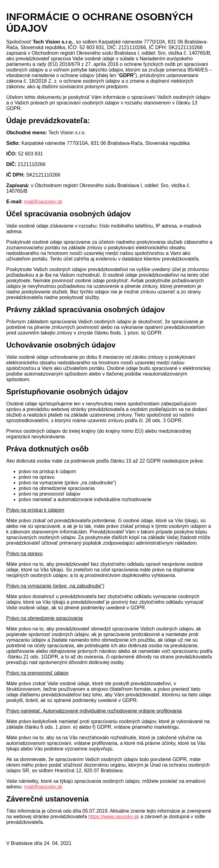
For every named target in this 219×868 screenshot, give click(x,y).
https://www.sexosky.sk (114, 817)
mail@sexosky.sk (43, 202)
